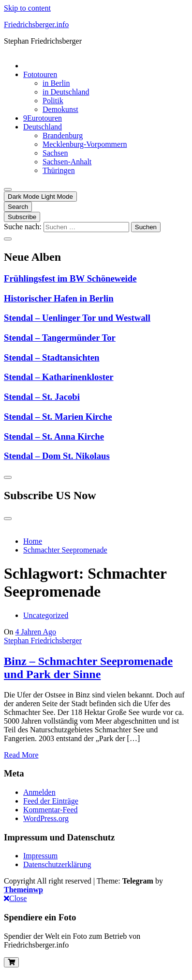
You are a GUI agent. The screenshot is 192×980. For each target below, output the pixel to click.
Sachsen (55, 153)
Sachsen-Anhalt (67, 162)
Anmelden (39, 792)
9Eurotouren (43, 118)
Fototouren (40, 74)
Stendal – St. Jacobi (42, 397)
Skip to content (27, 8)
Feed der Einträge (51, 801)
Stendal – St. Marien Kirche (58, 417)
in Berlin (56, 83)
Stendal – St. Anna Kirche (54, 436)
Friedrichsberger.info (36, 24)
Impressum (40, 856)
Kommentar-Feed (51, 810)
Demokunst (60, 109)
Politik (53, 101)
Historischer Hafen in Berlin (59, 298)
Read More (21, 755)
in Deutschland (66, 92)
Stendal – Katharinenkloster (59, 377)
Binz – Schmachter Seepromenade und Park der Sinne (88, 668)
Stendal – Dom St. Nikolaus (57, 456)
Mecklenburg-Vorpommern (85, 144)
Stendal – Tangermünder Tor (60, 338)
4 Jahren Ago (36, 632)
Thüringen (59, 170)
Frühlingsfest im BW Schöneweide (70, 278)
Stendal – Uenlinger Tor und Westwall (77, 318)
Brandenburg (63, 135)
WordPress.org (46, 818)
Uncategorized (46, 615)
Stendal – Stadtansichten (52, 357)
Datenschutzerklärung (57, 864)
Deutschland (43, 127)
